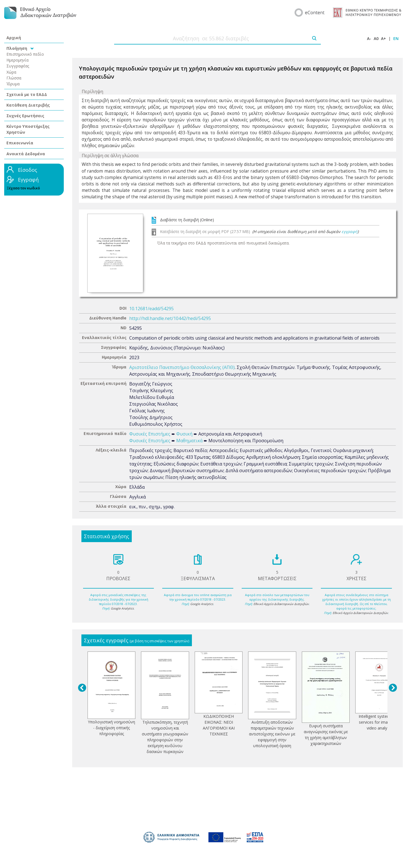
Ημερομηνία (17, 60)
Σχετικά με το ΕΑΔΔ (27, 94)
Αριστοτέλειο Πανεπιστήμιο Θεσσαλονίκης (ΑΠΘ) (182, 367)
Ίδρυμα (13, 84)
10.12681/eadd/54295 (151, 309)
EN (396, 38)
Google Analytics (122, 608)
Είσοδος (28, 170)
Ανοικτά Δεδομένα (26, 154)
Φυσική (184, 434)
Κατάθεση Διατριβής (28, 105)
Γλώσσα (14, 78)
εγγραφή (350, 231)
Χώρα (11, 72)
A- (369, 38)
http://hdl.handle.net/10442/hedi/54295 (170, 318)
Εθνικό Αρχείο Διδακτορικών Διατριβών (281, 604)
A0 (376, 38)
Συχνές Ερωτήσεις (25, 116)
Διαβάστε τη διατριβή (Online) (187, 220)
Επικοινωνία (20, 143)
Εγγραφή (28, 180)
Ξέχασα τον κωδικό (23, 188)
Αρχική (14, 38)
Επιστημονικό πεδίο (25, 54)
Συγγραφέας (18, 66)
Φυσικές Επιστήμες (150, 434)
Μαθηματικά (189, 441)
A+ (384, 38)
